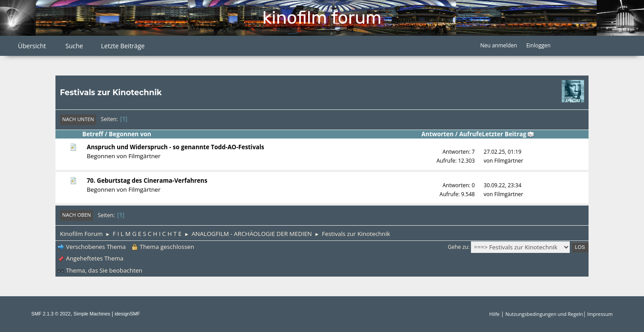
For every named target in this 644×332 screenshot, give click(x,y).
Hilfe (494, 314)
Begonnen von (130, 134)
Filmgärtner (144, 156)
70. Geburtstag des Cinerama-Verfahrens (147, 181)
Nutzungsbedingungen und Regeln (544, 314)
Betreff (93, 134)
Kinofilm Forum (322, 18)
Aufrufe (471, 134)
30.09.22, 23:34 (503, 185)
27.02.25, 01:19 (503, 152)
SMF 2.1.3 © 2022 (51, 314)
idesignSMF (127, 314)
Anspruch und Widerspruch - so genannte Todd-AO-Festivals (176, 147)
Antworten (437, 134)
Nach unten (78, 119)
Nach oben (76, 215)
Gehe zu (458, 247)
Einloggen (538, 45)
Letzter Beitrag (508, 134)
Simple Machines (92, 314)
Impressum (600, 314)
